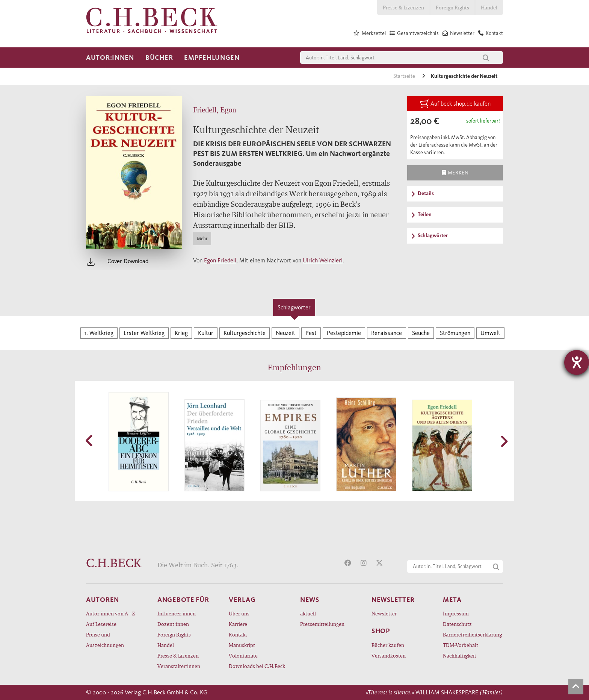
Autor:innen (110, 58)
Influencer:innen (177, 613)
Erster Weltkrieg (144, 333)
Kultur (206, 333)
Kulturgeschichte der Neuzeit (464, 76)
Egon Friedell (220, 260)
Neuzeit (285, 333)
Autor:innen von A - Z (110, 613)
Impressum (456, 613)
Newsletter (384, 613)
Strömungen (455, 333)
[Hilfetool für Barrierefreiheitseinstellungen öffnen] (577, 362)
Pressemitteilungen (322, 624)
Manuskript (242, 645)
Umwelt (490, 333)
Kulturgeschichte (245, 333)
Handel (489, 7)
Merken (455, 173)
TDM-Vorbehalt (461, 645)
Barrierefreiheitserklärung (472, 634)
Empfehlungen (212, 58)
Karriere (238, 624)
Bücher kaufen (388, 645)
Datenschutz (457, 624)
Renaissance (387, 333)
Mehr (202, 239)
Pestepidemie (344, 333)
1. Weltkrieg (99, 333)
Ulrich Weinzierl (323, 260)
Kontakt (238, 634)
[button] (90, 441)
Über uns (239, 613)
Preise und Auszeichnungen (105, 640)
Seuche (421, 333)
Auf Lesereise (101, 624)
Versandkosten (389, 655)
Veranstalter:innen (179, 666)
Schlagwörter (294, 307)
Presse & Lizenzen (403, 7)
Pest (311, 333)
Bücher (159, 58)
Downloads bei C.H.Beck (257, 666)
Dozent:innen (173, 624)
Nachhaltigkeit (460, 655)
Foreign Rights (452, 7)
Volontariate (243, 655)
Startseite (405, 76)
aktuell (308, 613)
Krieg (181, 333)
